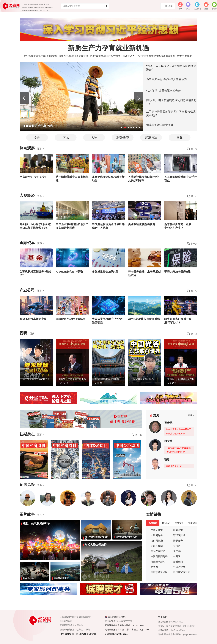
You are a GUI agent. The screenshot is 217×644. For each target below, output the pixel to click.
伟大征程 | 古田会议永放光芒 (163, 91)
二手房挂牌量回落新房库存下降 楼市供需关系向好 (171, 113)
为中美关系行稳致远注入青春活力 (167, 79)
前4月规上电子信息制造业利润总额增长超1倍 (171, 102)
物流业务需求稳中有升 (160, 125)
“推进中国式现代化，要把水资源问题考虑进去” (171, 68)
